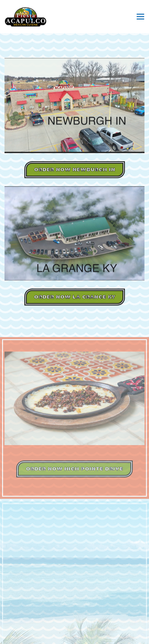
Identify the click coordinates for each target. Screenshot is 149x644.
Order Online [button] (74, 623)
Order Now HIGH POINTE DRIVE (74, 470)
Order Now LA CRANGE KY (75, 297)
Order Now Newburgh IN (75, 170)
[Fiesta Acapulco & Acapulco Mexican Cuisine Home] (26, 17)
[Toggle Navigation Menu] (140, 17)
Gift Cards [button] (74, 637)
